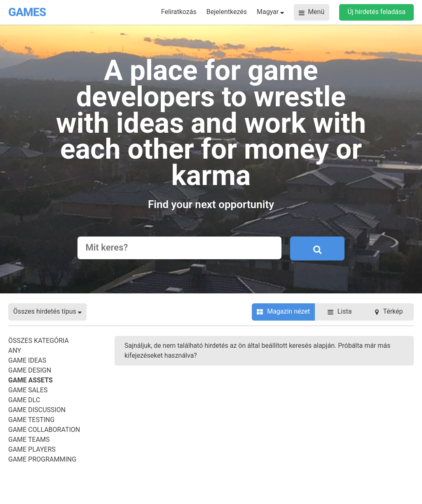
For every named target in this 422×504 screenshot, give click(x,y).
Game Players (32, 449)
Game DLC (24, 400)
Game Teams (29, 440)
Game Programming (42, 459)
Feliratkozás (179, 12)
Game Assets (30, 380)
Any (15, 350)
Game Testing (31, 420)
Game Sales (28, 390)
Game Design (30, 370)
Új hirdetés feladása (376, 12)
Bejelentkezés (227, 12)
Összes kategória (39, 341)
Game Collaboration (44, 430)
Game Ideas (27, 360)
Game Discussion (37, 410)
